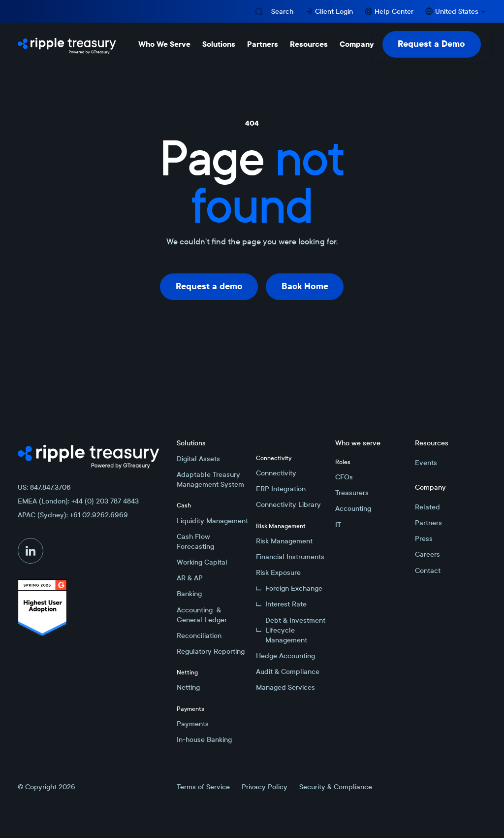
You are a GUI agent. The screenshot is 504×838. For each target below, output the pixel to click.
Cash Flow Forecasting (195, 541)
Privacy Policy (265, 787)
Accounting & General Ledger (202, 615)
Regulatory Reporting (211, 651)
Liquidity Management (212, 521)
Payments (193, 724)
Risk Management (284, 541)
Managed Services (285, 687)
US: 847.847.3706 (44, 487)
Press (424, 538)
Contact (428, 570)
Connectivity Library (288, 504)
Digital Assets (198, 459)
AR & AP (190, 578)
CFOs (344, 477)
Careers (427, 554)
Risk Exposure (278, 572)
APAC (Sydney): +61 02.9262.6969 (73, 515)
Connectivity (276, 473)
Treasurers (352, 493)
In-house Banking (204, 739)
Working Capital (202, 562)
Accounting (353, 508)
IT (338, 525)
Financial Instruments (290, 557)
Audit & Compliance (288, 671)
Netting (188, 687)
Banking (189, 594)
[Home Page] (67, 44)
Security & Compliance (336, 787)
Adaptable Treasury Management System (210, 479)
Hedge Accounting (285, 656)
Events (426, 463)
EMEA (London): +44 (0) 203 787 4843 (78, 501)
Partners (428, 523)
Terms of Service (203, 787)
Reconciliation (199, 636)
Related (427, 507)
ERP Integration (281, 489)
